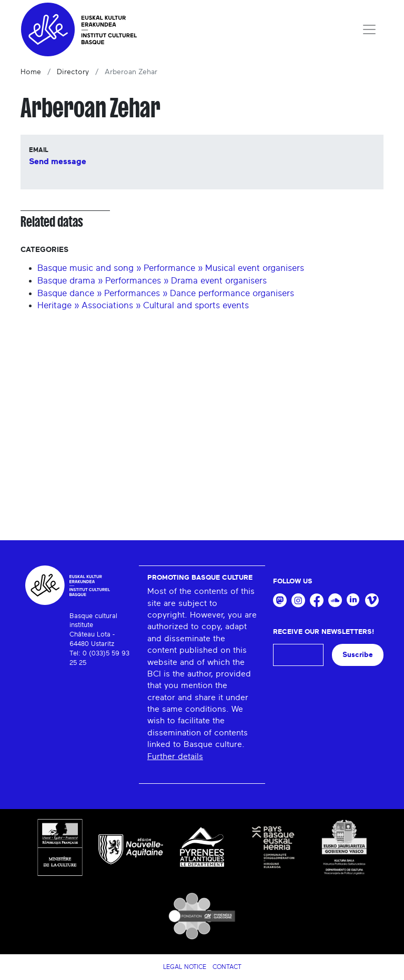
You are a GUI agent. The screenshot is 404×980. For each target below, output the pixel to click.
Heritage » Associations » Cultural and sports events (143, 305)
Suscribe (358, 655)
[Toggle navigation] (369, 29)
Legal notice (185, 967)
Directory (73, 72)
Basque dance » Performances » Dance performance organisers (166, 293)
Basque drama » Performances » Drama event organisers (152, 281)
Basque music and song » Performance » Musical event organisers (171, 268)
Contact (227, 967)
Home (31, 72)
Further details (175, 756)
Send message (58, 161)
